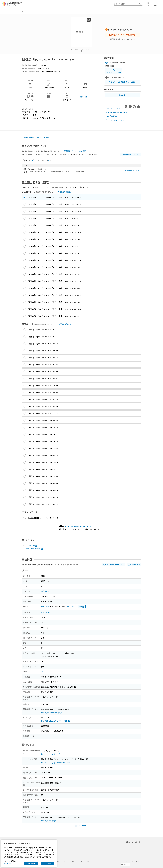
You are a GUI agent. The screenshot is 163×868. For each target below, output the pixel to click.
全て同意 (48, 864)
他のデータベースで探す (115, 120)
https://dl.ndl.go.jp (49, 821)
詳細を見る (84, 97)
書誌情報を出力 (112, 116)
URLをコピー (118, 107)
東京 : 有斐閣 (46, 612)
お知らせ (58, 861)
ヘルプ (148, 4)
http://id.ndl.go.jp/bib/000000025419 (56, 721)
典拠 (82, 607)
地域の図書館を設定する (132, 154)
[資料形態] (43, 161)
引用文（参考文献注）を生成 (116, 112)
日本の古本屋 (31, 546)
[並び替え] (29, 161)
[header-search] (128, 4)
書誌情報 (47, 137)
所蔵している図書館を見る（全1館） (123, 82)
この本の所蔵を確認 (132, 170)
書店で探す (123, 95)
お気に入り (109, 107)
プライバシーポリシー (71, 861)
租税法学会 (45, 607)
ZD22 (43, 672)
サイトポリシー (86, 861)
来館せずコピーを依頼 (114, 71)
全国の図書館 (29, 137)
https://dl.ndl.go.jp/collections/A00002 (56, 762)
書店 (39, 137)
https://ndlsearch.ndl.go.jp (52, 713)
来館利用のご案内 (65, 192)
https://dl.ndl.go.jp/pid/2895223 (54, 754)
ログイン (157, 4)
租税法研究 (45, 591)
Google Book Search (34, 549)
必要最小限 (31, 864)
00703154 (70, 607)
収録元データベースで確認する (122, 35)
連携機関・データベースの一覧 (76, 151)
